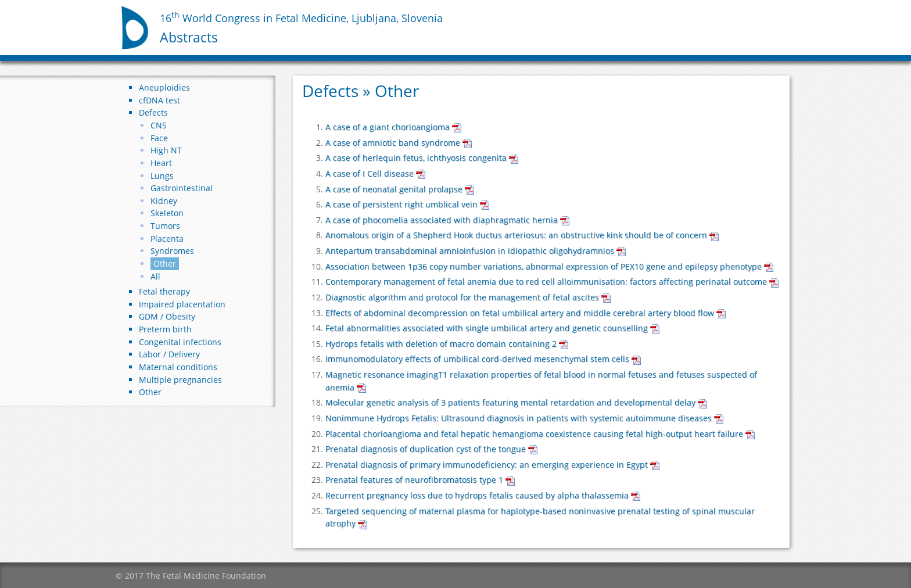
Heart (161, 163)
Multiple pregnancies (180, 380)
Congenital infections (180, 342)
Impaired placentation (182, 304)
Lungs (162, 176)
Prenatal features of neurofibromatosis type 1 (420, 480)
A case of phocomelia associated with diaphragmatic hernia (447, 220)
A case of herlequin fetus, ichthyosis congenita (422, 158)
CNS (159, 125)
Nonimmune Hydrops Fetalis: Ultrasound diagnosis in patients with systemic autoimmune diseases (524, 418)
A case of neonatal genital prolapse (400, 189)
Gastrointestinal (182, 188)
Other (165, 263)
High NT (166, 150)
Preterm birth (165, 329)
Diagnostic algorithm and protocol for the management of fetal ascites (468, 297)
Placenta (167, 239)
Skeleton (167, 213)
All (155, 276)
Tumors (165, 226)
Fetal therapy (164, 291)
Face (159, 138)
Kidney (164, 201)
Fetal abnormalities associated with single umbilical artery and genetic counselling (492, 328)
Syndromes (172, 251)
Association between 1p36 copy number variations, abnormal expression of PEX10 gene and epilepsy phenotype (549, 266)
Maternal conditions (178, 367)
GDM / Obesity (167, 316)
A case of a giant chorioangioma (393, 127)
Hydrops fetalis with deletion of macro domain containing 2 (447, 344)
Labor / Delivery (169, 354)
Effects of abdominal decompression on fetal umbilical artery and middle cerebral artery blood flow (526, 313)
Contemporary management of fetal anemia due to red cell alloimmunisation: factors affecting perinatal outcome (552, 282)
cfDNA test (159, 100)
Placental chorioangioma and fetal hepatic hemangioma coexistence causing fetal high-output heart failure (540, 434)
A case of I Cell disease (375, 173)
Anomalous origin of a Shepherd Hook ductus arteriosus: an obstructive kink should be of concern (522, 235)
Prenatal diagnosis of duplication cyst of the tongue (431, 449)
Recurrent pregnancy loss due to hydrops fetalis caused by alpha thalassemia (483, 495)
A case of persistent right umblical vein (407, 204)
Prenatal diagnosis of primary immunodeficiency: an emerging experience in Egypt (492, 465)
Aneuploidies (164, 87)
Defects (153, 112)
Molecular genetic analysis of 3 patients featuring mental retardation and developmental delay (516, 402)
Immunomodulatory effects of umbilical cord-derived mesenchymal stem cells (483, 359)
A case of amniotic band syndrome (399, 143)
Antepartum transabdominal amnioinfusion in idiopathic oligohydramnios (476, 251)
